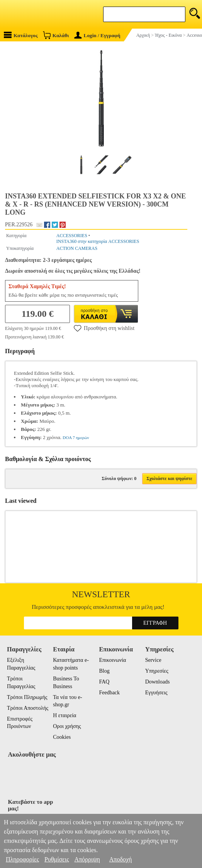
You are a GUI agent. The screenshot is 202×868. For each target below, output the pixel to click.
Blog (104, 671)
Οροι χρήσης (67, 726)
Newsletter (101, 594)
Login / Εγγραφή (97, 35)
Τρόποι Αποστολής (28, 708)
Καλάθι (56, 35)
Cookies (62, 737)
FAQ (104, 682)
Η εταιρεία (65, 715)
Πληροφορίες (22, 859)
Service (153, 660)
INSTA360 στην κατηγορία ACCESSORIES (98, 241)
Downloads (158, 682)
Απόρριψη (87, 859)
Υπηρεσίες (157, 671)
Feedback (109, 693)
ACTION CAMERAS (77, 248)
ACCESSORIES (72, 236)
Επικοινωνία (112, 660)
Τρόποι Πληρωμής (27, 697)
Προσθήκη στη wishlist (104, 328)
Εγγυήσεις (156, 693)
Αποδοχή (121, 859)
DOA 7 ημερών (76, 437)
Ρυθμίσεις (57, 859)
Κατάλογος (21, 35)
